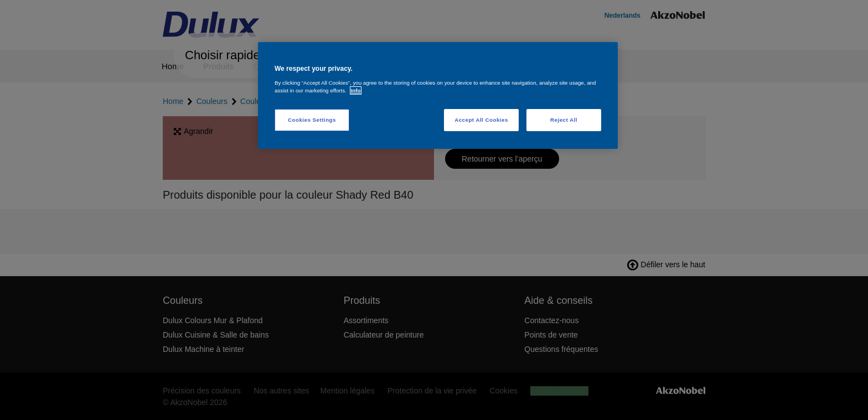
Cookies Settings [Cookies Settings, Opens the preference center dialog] (312, 120)
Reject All (564, 120)
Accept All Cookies (481, 120)
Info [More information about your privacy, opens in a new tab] (356, 90)
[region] (438, 95)
